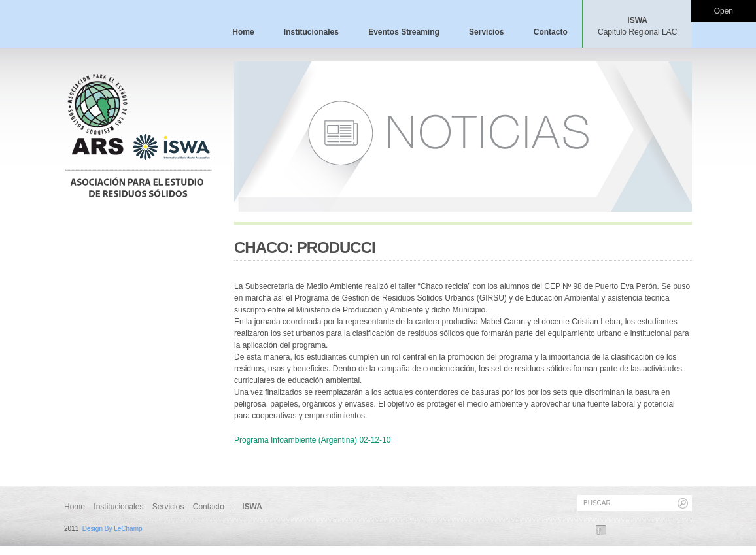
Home (243, 32)
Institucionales (311, 32)
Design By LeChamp (112, 529)
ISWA (637, 26)
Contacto (551, 32)
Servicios (486, 32)
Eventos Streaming (404, 32)
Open (724, 11)
